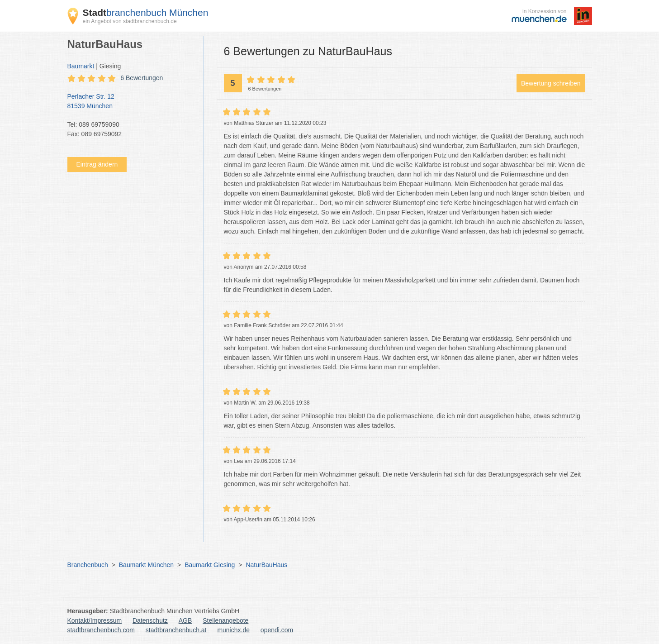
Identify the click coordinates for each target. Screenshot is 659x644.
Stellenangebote (225, 620)
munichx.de (233, 630)
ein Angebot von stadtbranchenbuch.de (130, 21)
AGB (185, 620)
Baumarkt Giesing (210, 565)
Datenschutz (150, 620)
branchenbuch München (146, 12)
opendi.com (277, 630)
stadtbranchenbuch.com (101, 630)
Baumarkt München (146, 565)
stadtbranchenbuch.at (176, 630)
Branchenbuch (88, 565)
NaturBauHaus (266, 565)
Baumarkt (81, 66)
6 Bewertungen (142, 78)
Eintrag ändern (97, 164)
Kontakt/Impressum (95, 620)
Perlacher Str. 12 (131, 102)
